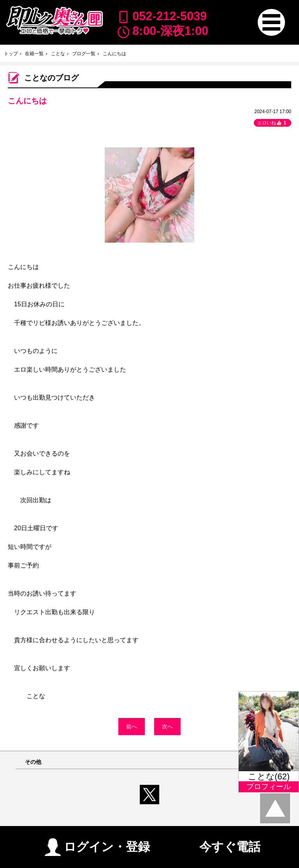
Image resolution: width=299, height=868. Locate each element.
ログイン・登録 (97, 844)
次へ (167, 727)
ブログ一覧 (84, 54)
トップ (11, 54)
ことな (58, 54)
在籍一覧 (34, 54)
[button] (271, 22)
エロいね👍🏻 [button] (273, 123)
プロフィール (269, 787)
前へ (132, 727)
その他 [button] (33, 762)
